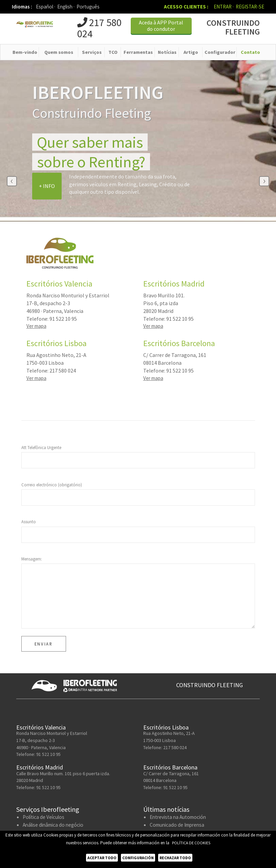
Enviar (44, 645)
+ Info (47, 187)
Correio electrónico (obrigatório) (52, 485)
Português (88, 7)
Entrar (224, 7)
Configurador (220, 53)
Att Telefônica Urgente (41, 448)
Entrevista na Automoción (178, 818)
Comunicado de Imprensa (177, 826)
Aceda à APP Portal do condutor (161, 27)
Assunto (29, 523)
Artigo (191, 53)
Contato (250, 53)
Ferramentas (138, 53)
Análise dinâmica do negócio (53, 826)
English (66, 7)
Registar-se (250, 7)
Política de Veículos (44, 818)
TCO (113, 53)
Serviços (92, 53)
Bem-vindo (25, 53)
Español (46, 7)
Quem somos (59, 53)
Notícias (167, 53)
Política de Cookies (191, 843)
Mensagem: (32, 560)
